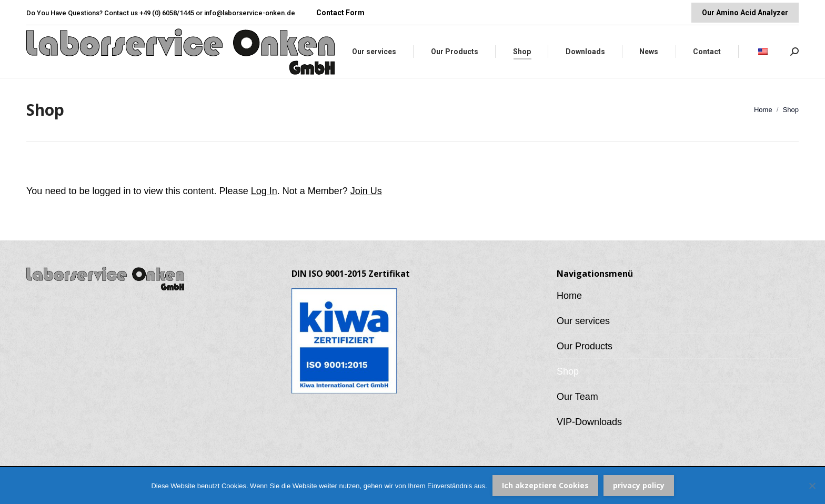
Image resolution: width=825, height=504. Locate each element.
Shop (568, 371)
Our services (583, 321)
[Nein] (812, 486)
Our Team (577, 397)
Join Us (366, 191)
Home (569, 296)
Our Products (585, 346)
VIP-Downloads (589, 422)
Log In (264, 191)
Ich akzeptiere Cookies (545, 485)
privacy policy (639, 485)
